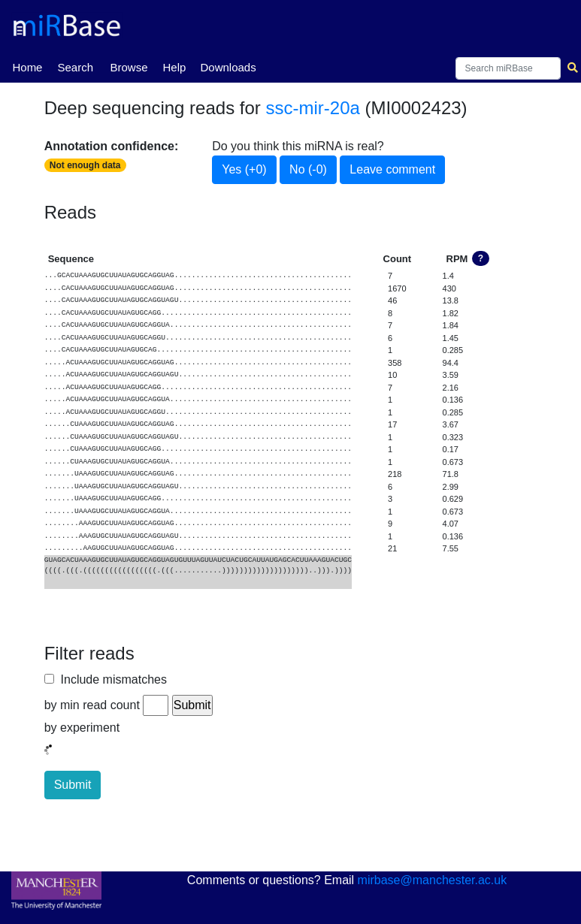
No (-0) (308, 169)
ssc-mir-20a (313, 108)
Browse (129, 67)
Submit (73, 785)
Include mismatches (110, 679)
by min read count (92, 705)
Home (27, 66)
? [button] (481, 258)
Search (75, 67)
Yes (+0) (244, 169)
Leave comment (392, 169)
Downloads (228, 67)
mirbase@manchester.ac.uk (433, 880)
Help (174, 67)
